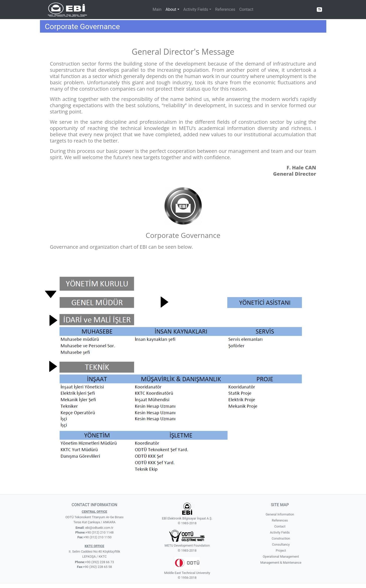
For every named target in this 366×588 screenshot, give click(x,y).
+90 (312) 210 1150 (97, 537)
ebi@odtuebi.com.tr (99, 528)
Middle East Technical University (187, 573)
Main (157, 9)
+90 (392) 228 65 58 (97, 567)
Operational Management (281, 557)
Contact (246, 9)
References (225, 9)
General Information (280, 514)
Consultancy (281, 544)
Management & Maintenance (281, 563)
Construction (281, 538)
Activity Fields (280, 532)
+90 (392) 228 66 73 (100, 562)
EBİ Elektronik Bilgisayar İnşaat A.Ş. (187, 518)
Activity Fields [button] (196, 9)
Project (281, 550)
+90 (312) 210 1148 (99, 532)
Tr (319, 10)
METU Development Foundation (187, 545)
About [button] (171, 9)
